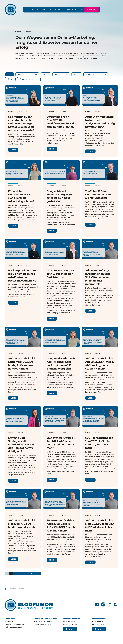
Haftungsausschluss (14, 627)
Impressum (10, 621)
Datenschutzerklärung (14, 624)
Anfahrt (70, 629)
